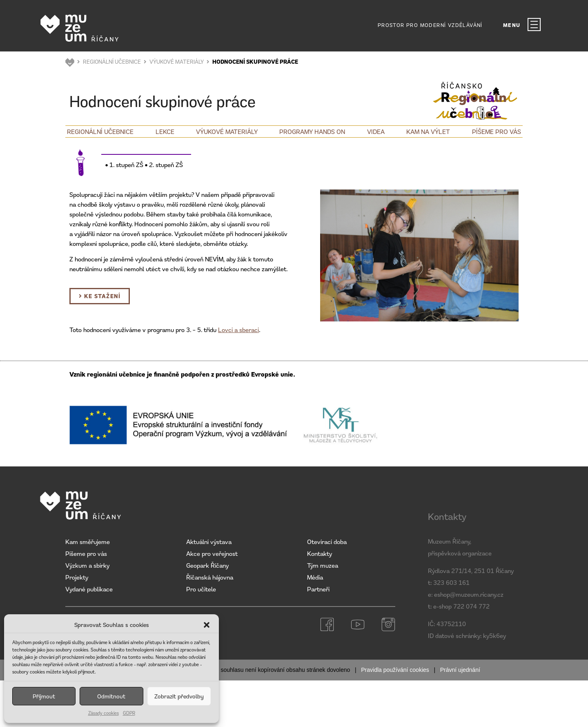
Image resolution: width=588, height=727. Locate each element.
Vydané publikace (89, 589)
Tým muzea (323, 565)
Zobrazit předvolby (179, 696)
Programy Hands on (312, 132)
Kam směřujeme (88, 542)
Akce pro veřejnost (212, 553)
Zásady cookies (104, 713)
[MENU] (534, 25)
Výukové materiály (227, 132)
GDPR (129, 713)
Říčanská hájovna (210, 577)
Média (315, 577)
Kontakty (320, 553)
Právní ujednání (460, 670)
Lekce (165, 132)
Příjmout (44, 696)
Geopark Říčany (207, 565)
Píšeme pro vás (497, 132)
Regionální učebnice (100, 132)
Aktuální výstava (209, 542)
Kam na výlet (428, 132)
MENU (512, 25)
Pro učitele (201, 589)
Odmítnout (111, 696)
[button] (207, 625)
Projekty (77, 577)
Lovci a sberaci (238, 330)
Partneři (318, 589)
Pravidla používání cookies (395, 670)
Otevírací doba (327, 542)
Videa (376, 132)
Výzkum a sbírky (87, 565)
